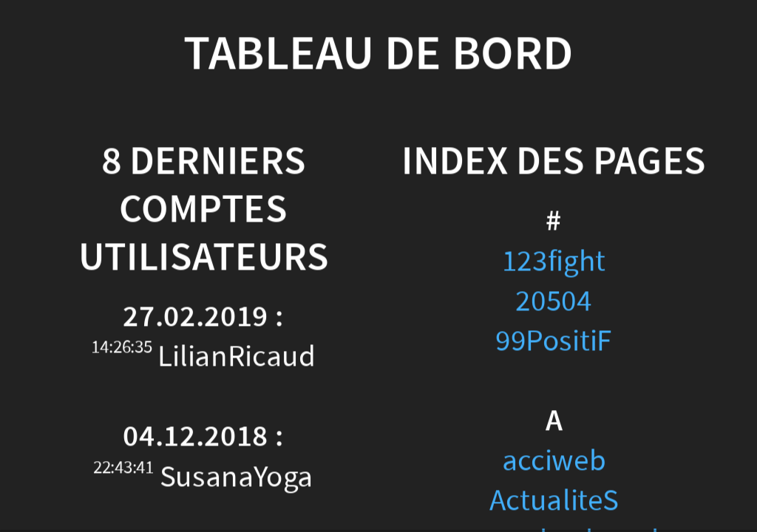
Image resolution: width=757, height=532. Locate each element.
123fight (554, 261)
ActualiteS (554, 501)
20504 (553, 301)
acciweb (554, 461)
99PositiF (554, 341)
